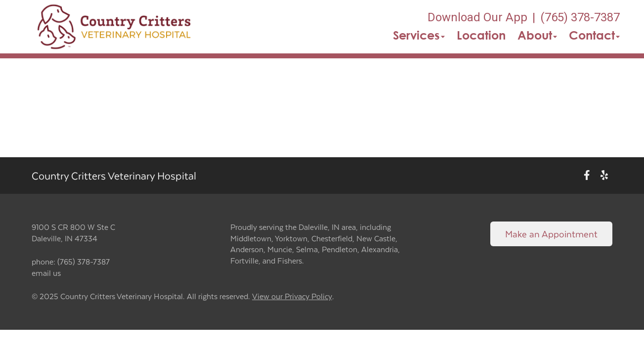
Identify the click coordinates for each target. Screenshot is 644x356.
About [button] (537, 35)
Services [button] (419, 35)
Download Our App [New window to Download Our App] (477, 17)
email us (46, 273)
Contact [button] (594, 35)
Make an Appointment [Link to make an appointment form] (551, 234)
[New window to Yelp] (604, 176)
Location (481, 35)
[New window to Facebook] (587, 176)
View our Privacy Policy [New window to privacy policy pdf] (292, 296)
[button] (114, 27)
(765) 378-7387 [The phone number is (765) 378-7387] (580, 17)
